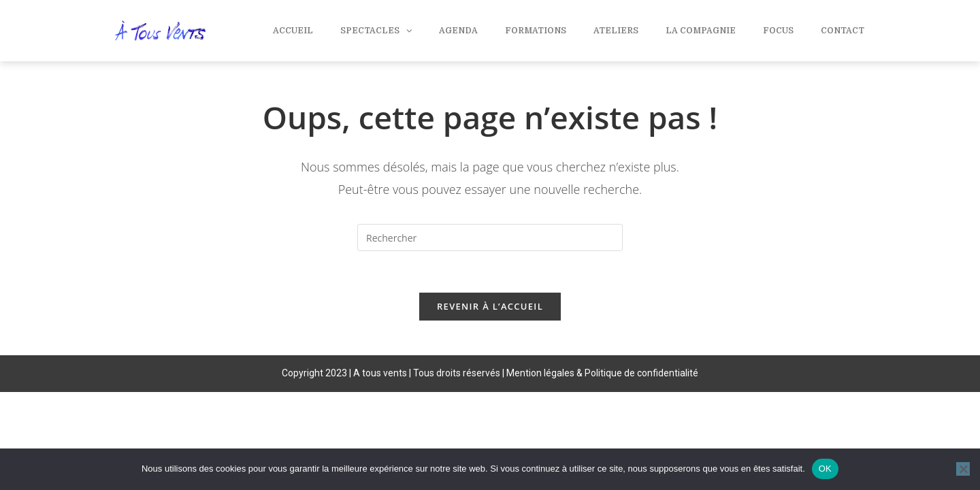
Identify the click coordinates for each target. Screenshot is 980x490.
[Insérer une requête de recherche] (490, 238)
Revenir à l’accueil (490, 306)
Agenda (458, 31)
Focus (778, 31)
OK (825, 469)
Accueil (293, 31)
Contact (843, 31)
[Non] (963, 469)
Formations (536, 31)
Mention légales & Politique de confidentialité (602, 373)
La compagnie (701, 31)
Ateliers (616, 31)
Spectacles (376, 31)
